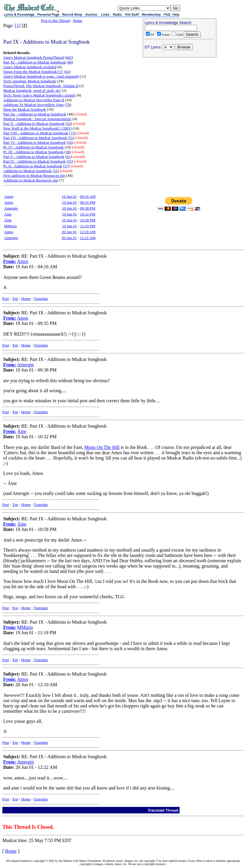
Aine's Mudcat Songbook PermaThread (34, 57)
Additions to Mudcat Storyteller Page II (34, 100)
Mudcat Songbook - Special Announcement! (37, 119)
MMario (10, 226)
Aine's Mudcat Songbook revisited (30, 67)
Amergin (11, 208)
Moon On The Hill (102, 447)
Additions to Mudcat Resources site (31, 180)
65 (67, 72)
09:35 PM (88, 202)
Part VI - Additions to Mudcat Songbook (34, 142)
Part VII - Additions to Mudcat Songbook (35, 138)
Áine (8, 214)
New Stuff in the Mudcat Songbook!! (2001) (38, 128)
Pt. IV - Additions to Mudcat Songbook (34, 147)
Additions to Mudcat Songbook (27, 171)
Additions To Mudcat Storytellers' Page (34, 105)
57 (66, 166)
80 (70, 62)
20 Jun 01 (69, 232)
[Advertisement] (180, 98)
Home (78, 21)
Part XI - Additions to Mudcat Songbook (35, 62)
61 (68, 157)
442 (69, 57)
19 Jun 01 (69, 196)
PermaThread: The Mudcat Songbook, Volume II (41, 86)
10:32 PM (88, 214)
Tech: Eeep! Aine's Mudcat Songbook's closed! (39, 95)
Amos (9, 196)
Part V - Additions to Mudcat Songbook (34, 157)
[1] (18, 26)
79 (68, 105)
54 (70, 142)
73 (73, 133)
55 (70, 161)
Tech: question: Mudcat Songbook (30, 81)
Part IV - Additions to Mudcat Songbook (34, 161)
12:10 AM (88, 232)
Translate (41, 299)
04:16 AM (88, 196)
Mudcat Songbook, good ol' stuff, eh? (32, 90)
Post (6, 299)
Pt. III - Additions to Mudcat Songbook (33, 152)
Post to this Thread (55, 21)
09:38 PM (88, 208)
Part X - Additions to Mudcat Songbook (34, 124)
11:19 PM (88, 226)
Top (15, 299)
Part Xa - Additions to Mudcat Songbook (35, 114)
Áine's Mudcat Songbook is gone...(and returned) (41, 76)
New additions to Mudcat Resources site (34, 175)
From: (10, 261)
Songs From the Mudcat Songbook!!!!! (33, 72)
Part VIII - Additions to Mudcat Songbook (36, 133)
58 (68, 152)
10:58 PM (88, 220)
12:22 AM (88, 238)
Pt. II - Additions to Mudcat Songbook (33, 166)
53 (69, 124)
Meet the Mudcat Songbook (25, 109)
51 (71, 138)
